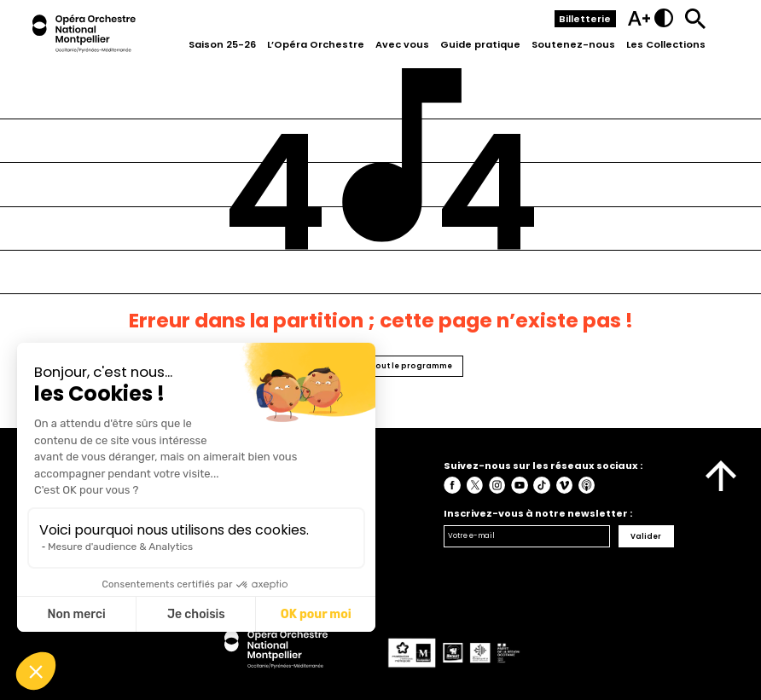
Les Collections (666, 44)
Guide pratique (480, 44)
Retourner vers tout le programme (381, 366)
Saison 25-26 (222, 44)
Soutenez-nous (573, 44)
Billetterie (585, 19)
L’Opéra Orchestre (316, 44)
